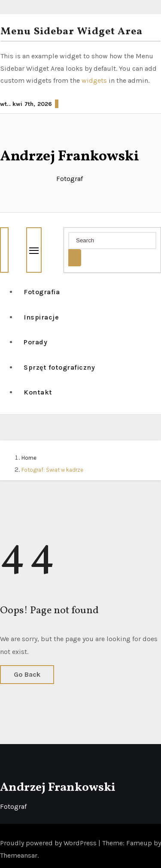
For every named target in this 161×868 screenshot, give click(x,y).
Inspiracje (41, 317)
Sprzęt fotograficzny (59, 367)
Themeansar (19, 855)
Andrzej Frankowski (70, 157)
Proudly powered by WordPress (49, 843)
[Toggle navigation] (34, 250)
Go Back (27, 674)
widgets (95, 80)
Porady (35, 342)
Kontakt (38, 392)
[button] (3, 221)
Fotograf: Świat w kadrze (52, 470)
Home (29, 458)
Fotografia (42, 292)
